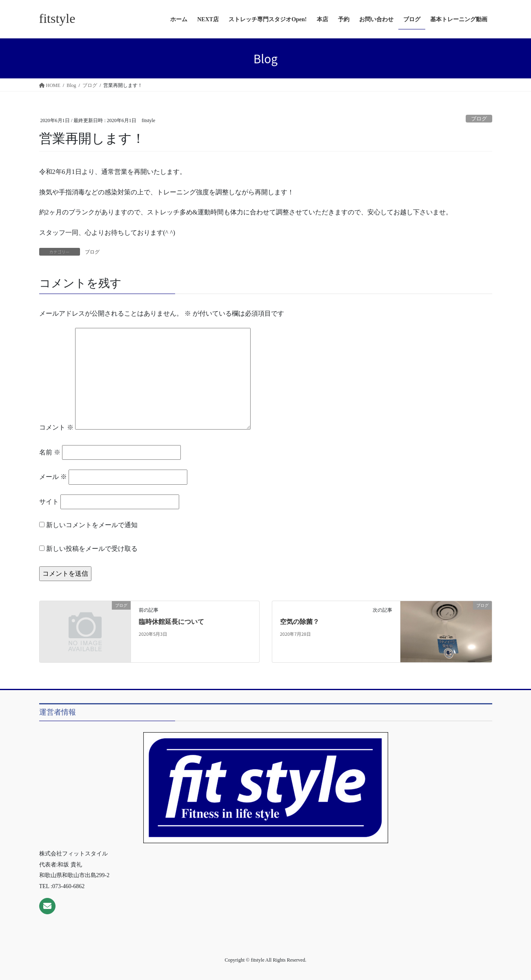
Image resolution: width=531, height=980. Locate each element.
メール (53, 477)
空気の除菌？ (300, 622)
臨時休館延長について (171, 622)
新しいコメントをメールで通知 (92, 525)
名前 (50, 452)
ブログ (479, 119)
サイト (49, 502)
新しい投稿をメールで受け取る (92, 549)
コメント (56, 427)
